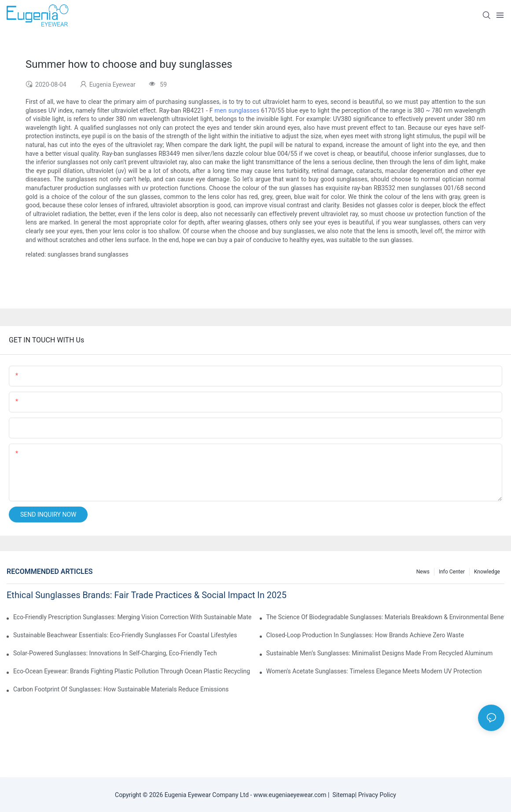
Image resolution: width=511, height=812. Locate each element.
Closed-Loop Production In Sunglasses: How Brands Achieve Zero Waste (365, 635)
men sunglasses (237, 110)
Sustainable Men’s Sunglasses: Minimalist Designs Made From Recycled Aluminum (379, 653)
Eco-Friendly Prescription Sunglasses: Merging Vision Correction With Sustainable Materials (132, 617)
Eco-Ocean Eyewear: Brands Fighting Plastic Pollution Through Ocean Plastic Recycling (132, 671)
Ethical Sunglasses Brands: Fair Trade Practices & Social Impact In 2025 (147, 595)
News (423, 572)
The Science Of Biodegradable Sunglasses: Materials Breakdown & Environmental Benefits (385, 617)
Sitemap (342, 795)
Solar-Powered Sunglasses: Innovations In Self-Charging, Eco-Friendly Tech (115, 653)
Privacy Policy (377, 795)
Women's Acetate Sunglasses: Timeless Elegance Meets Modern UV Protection (374, 671)
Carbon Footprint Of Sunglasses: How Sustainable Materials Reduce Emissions (121, 689)
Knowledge (487, 572)
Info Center (452, 572)
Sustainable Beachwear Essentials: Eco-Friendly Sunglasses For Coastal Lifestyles (125, 635)
